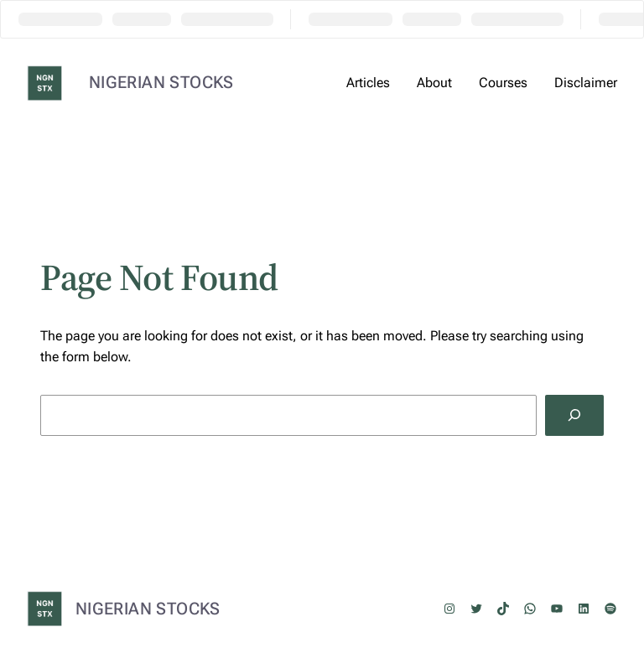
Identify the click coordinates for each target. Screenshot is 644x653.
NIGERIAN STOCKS (161, 82)
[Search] (574, 415)
